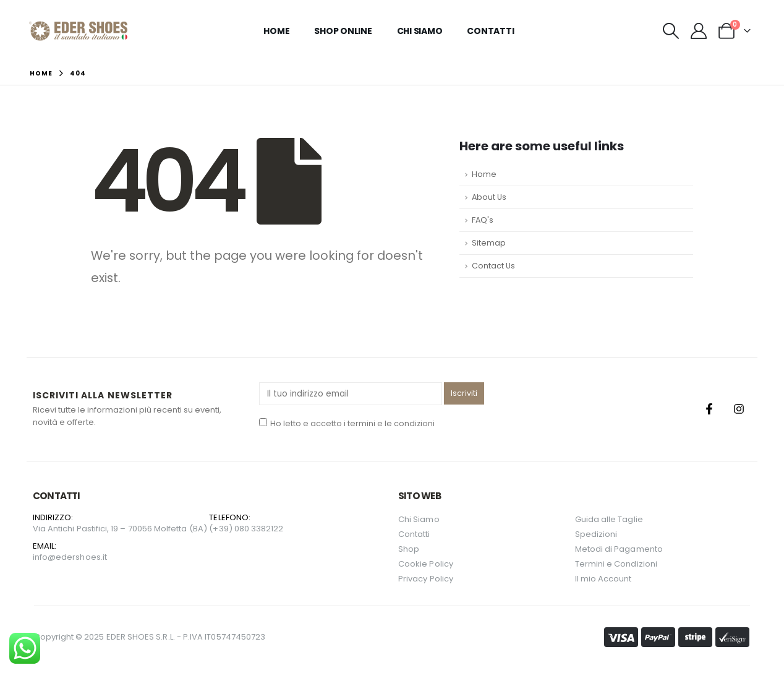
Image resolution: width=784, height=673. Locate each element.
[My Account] (698, 31)
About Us (489, 197)
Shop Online (343, 31)
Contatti (490, 31)
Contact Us (493, 266)
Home (276, 31)
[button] (671, 31)
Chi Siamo (420, 31)
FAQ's (483, 220)
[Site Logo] (78, 31)
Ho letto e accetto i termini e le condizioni (347, 423)
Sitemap (489, 243)
